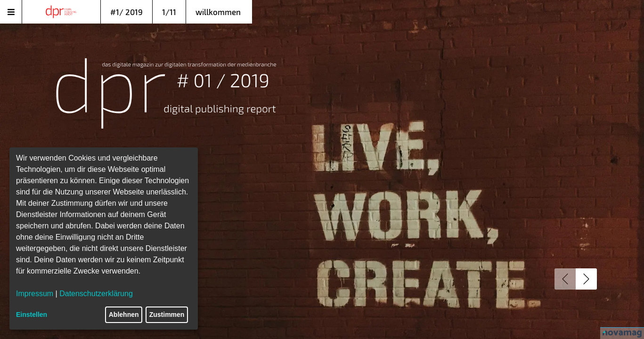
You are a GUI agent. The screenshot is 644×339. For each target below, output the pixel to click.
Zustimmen (167, 315)
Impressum (35, 294)
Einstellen (32, 315)
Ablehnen (124, 315)
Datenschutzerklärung (96, 294)
